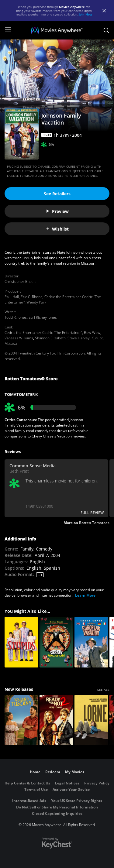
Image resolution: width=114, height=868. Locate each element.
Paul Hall (12, 297)
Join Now (86, 14)
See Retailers (57, 194)
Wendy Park (36, 302)
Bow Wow (92, 333)
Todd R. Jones (16, 317)
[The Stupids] (21, 642)
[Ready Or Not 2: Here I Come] (56, 720)
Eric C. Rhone (32, 297)
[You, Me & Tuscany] (21, 720)
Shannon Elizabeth (50, 338)
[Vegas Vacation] (56, 642)
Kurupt (97, 338)
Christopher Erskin (20, 281)
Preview (57, 211)
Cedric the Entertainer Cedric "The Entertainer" (43, 333)
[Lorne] (91, 720)
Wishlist (57, 229)
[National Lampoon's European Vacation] (91, 642)
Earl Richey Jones (43, 317)
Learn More (85, 595)
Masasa (11, 343)
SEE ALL (103, 690)
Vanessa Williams (19, 338)
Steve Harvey (79, 338)
